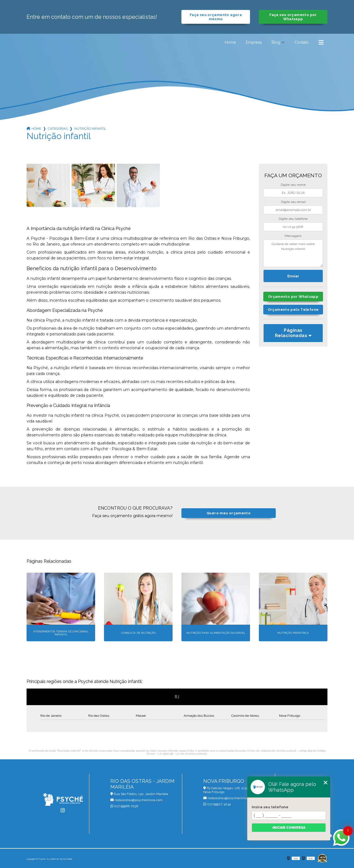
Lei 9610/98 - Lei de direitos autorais (182, 754)
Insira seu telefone (270, 807)
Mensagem (293, 236)
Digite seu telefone (293, 219)
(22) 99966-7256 (124, 806)
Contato (302, 42)
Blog (276, 42)
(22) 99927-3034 (217, 804)
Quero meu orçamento (229, 513)
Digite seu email (293, 202)
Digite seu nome (293, 185)
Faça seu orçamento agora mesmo (216, 17)
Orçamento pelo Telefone (293, 310)
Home (230, 42)
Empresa (254, 42)
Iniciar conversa (289, 828)
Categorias (58, 129)
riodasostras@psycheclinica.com (136, 800)
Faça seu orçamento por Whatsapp (293, 17)
